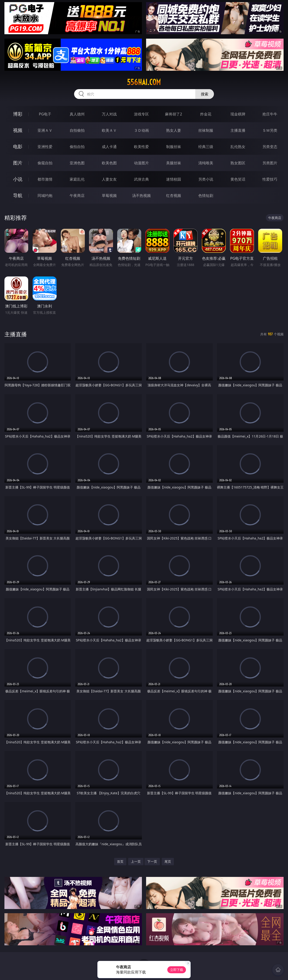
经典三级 (206, 147)
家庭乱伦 (77, 179)
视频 (18, 130)
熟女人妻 (174, 130)
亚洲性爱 (45, 147)
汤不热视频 (141, 195)
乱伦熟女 (238, 147)
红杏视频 (174, 195)
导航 (18, 195)
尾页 (168, 861)
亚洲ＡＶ (45, 130)
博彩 (18, 114)
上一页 (136, 861)
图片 (18, 163)
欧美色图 (109, 163)
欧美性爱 (141, 147)
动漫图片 (141, 163)
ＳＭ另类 (270, 130)
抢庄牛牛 (270, 114)
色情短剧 (206, 195)
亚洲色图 (77, 163)
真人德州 (77, 114)
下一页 (152, 861)
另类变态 (270, 147)
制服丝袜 (174, 147)
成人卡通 (109, 147)
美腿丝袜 (174, 163)
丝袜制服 (206, 130)
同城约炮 (45, 195)
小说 (18, 179)
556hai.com (144, 82)
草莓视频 (109, 195)
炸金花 (206, 114)
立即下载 (177, 970)
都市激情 (45, 179)
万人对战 (109, 114)
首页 (120, 861)
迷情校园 (174, 179)
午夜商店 (77, 195)
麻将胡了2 (173, 114)
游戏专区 (141, 114)
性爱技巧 (270, 179)
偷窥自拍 (45, 163)
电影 (18, 146)
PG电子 (45, 114)
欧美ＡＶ (109, 130)
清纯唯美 (206, 163)
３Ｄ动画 (141, 130)
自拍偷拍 (77, 130)
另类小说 (206, 179)
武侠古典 (141, 179)
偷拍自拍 (77, 147)
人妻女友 (109, 179)
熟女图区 (238, 163)
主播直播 (238, 130)
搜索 (205, 94)
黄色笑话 (238, 179)
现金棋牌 (238, 114)
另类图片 (270, 163)
